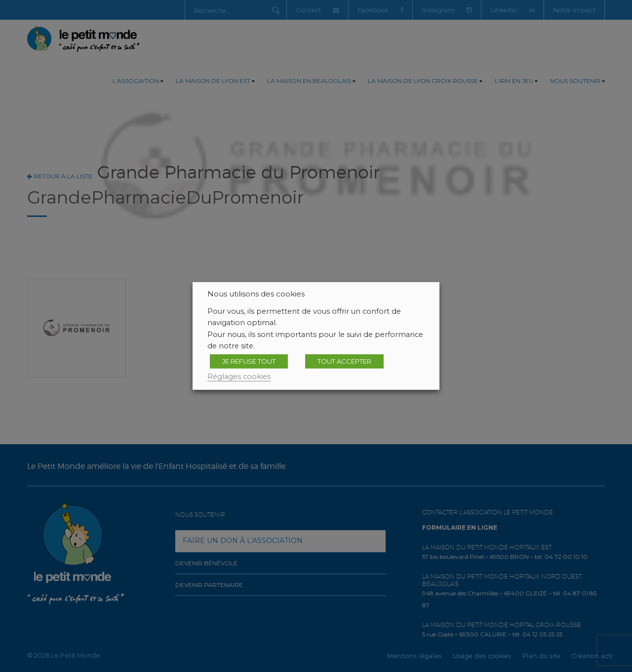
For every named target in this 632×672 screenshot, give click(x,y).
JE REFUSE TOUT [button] (249, 361)
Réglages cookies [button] (239, 377)
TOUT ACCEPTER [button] (344, 361)
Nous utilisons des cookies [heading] (256, 294)
